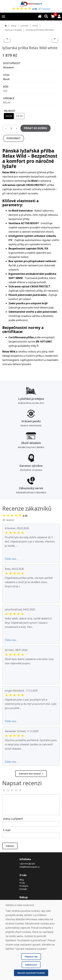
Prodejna (24, 886)
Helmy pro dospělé (13, 30)
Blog (22, 880)
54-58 (19, 116)
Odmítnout (31, 965)
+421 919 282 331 (27, 864)
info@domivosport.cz (30, 867)
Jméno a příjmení (13, 819)
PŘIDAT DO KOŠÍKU (35, 128)
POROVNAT (14, 138)
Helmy (35, 26)
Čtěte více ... (11, 559)
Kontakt (23, 889)
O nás (22, 883)
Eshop (14, 26)
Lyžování (24, 26)
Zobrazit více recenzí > (31, 774)
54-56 (9, 116)
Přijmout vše (31, 957)
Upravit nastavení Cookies (31, 973)
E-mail (7, 830)
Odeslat (10, 846)
